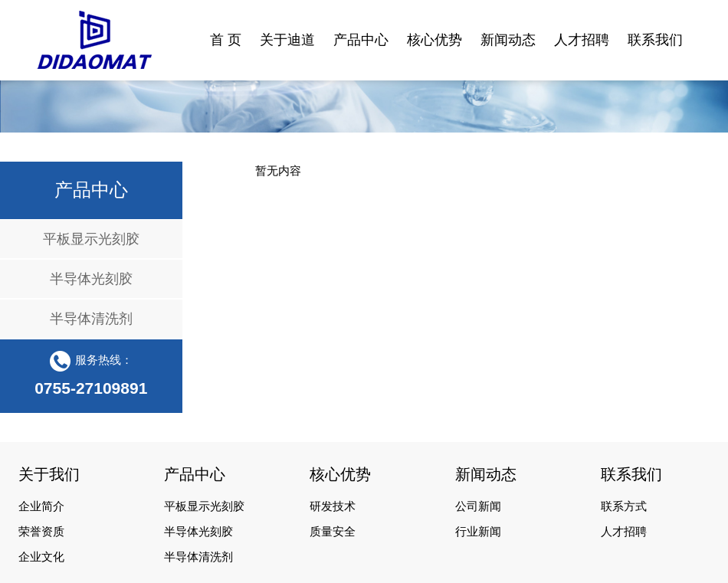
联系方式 (624, 506)
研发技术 (333, 506)
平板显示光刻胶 (91, 239)
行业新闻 (478, 532)
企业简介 (41, 506)
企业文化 (41, 557)
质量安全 (333, 532)
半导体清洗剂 (91, 319)
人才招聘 (624, 532)
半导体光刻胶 (91, 279)
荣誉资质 (41, 532)
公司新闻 (478, 506)
